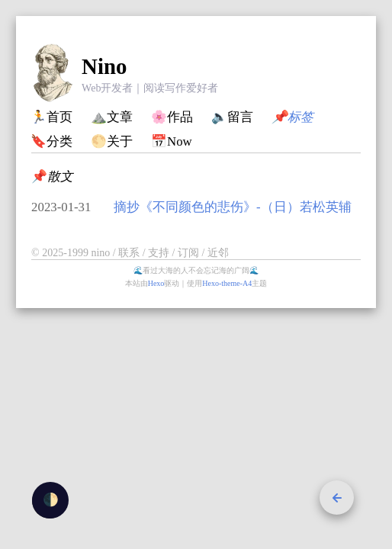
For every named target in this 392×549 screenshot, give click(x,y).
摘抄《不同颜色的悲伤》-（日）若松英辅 (233, 207)
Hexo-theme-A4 (227, 283)
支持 (160, 253)
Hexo (156, 283)
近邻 (218, 253)
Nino (104, 66)
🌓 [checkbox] (51, 500)
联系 (130, 253)
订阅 (190, 253)
